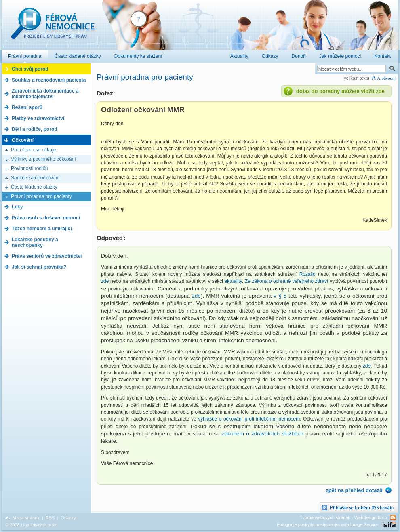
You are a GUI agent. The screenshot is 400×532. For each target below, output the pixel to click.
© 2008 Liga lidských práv (31, 525)
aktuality (233, 281)
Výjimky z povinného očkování (43, 159)
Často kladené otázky (34, 187)
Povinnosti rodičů (29, 168)
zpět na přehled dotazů (354, 490)
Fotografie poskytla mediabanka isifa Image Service (328, 524)
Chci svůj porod (30, 69)
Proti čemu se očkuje (33, 150)
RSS (50, 518)
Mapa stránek (26, 518)
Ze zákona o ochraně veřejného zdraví (287, 281)
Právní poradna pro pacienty (41, 196)
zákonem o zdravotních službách (263, 434)
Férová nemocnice (53, 28)
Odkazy (68, 518)
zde (105, 281)
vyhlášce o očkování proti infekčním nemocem (249, 419)
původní (388, 78)
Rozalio (307, 274)
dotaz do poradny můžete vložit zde (340, 91)
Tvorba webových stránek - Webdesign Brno (343, 517)
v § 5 (280, 296)
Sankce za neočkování (35, 178)
